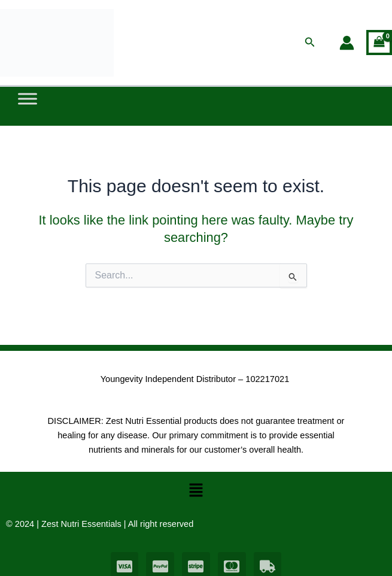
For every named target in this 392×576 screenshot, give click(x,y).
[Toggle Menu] (28, 99)
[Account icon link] (347, 43)
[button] (310, 43)
